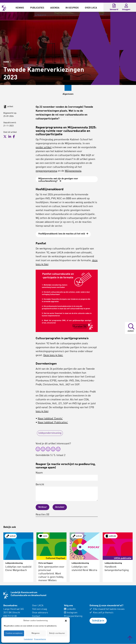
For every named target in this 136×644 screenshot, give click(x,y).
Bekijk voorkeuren (57, 633)
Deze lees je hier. (53, 356)
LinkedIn (70, 609)
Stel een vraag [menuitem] (40, 609)
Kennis (20, 8)
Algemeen (51, 94)
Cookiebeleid (28, 639)
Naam (67, 476)
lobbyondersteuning (50, 433)
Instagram (71, 613)
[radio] (38, 450)
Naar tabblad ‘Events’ (50, 419)
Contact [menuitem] (36, 616)
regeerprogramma (46, 171)
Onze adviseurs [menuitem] (40, 613)
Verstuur (43, 507)
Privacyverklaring (40, 639)
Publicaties (37, 8)
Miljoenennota (73, 171)
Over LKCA (91, 8)
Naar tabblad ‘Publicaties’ (53, 423)
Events (67, 94)
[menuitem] (20, 7)
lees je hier (42, 412)
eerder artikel (44, 148)
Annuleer (61, 507)
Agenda (55, 8)
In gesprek (72, 8)
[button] (66, 621)
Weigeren (36, 633)
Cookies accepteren (14, 633)
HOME (7, 62)
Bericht (67, 492)
